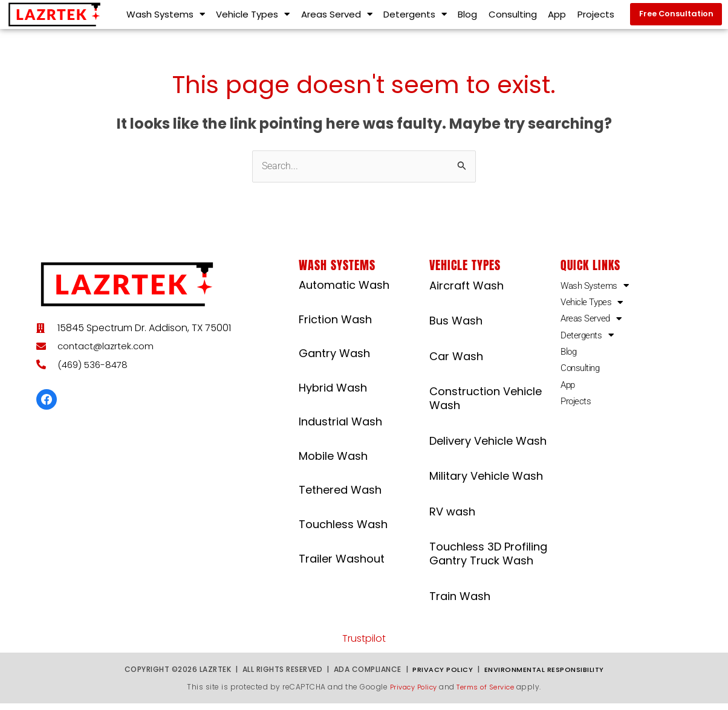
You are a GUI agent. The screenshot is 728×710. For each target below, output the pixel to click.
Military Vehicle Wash (486, 482)
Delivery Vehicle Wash (488, 447)
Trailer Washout (342, 565)
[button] (675, 18)
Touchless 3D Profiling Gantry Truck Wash (488, 560)
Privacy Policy (442, 675)
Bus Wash (456, 327)
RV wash (452, 518)
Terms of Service (488, 693)
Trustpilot (364, 645)
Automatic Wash (344, 291)
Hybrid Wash (333, 394)
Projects (596, 18)
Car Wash (456, 362)
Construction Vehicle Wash (486, 404)
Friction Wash (335, 325)
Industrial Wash (340, 428)
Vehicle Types (253, 18)
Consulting (513, 18)
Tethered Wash (340, 496)
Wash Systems (166, 18)
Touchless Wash (343, 530)
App (557, 18)
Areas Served (337, 18)
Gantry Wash (334, 359)
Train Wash (460, 602)
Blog (467, 18)
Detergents (415, 18)
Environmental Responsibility (544, 675)
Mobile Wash (333, 462)
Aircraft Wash (466, 292)
